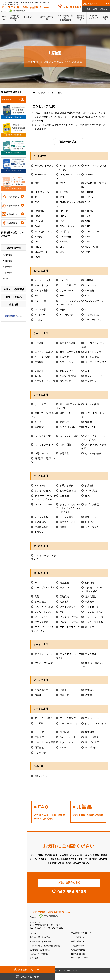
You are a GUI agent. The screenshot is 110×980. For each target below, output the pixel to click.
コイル (88, 371)
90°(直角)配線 (92, 357)
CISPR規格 (66, 237)
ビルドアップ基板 (44, 607)
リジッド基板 (92, 737)
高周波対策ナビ (78, 950)
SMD (88, 310)
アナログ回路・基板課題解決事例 (65, 18)
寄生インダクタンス (95, 352)
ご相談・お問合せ (99, 9)
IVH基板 (89, 280)
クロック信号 (67, 371)
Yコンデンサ (41, 776)
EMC (88, 202)
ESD (37, 202)
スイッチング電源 (69, 436)
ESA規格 (90, 291)
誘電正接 (64, 690)
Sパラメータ (41, 315)
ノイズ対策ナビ (78, 937)
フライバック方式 (69, 617)
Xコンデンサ (66, 315)
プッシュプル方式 (94, 612)
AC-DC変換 (40, 310)
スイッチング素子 (44, 436)
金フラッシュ (67, 362)
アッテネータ (41, 285)
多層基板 (90, 485)
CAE (87, 226)
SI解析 (38, 216)
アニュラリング (68, 285)
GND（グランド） (44, 231)
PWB (62, 183)
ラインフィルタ (68, 737)
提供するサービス (47, 18)
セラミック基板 (93, 453)
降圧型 (38, 376)
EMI (37, 296)
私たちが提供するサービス (42, 941)
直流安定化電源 (68, 491)
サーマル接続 (92, 404)
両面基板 (39, 748)
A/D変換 (89, 211)
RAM (88, 252)
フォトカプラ (92, 607)
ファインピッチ (68, 607)
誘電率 (88, 695)
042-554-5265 (72, 7)
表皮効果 (90, 602)
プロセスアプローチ (70, 627)
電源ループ (91, 517)
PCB (37, 183)
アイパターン (67, 280)
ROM (37, 257)
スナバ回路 (65, 445)
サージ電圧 (40, 404)
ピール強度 (40, 602)
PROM (38, 247)
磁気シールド (67, 413)
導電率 (63, 527)
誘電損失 (90, 690)
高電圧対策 (7, 267)
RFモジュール (42, 192)
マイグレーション (44, 654)
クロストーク (41, 371)
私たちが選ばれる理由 (15, 18)
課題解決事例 (14, 248)
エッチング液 (92, 315)
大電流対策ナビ (78, 946)
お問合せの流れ (78, 954)
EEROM (89, 197)
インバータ (40, 301)
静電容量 (64, 453)
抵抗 (87, 496)
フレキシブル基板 (94, 622)
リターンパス (67, 742)
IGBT (37, 197)
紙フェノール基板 (44, 352)
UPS (62, 252)
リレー (63, 748)
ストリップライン (44, 445)
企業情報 (14, 304)
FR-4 (88, 216)
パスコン (64, 588)
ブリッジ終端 (41, 622)
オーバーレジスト (94, 320)
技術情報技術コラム (81, 18)
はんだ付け (91, 596)
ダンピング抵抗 (43, 491)
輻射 (62, 612)
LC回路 (38, 320)
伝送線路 (90, 522)
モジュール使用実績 (39, 954)
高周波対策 (7, 255)
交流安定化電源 (68, 376)
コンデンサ (65, 381)
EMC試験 (39, 211)
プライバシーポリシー (81, 958)
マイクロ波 (91, 654)
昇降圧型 (39, 427)
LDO (62, 221)
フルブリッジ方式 (69, 622)
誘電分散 (64, 695)
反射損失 (64, 596)
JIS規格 (38, 237)
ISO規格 (89, 192)
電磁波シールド (68, 522)
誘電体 (38, 695)
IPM (62, 197)
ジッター (39, 422)
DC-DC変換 (91, 491)
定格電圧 (64, 496)
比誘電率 (64, 602)
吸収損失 (64, 357)
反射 (37, 596)
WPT (88, 237)
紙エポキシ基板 (68, 343)
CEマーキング (67, 226)
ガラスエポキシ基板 (70, 352)
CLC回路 (64, 231)
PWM (88, 242)
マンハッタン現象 (44, 663)
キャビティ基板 (43, 357)
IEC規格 (64, 192)
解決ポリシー (28, 18)
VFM (62, 247)
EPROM (64, 211)
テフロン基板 (41, 517)
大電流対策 (7, 261)
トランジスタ (92, 527)
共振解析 (39, 362)
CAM (37, 226)
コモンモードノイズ (45, 381)
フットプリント (43, 617)
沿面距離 (64, 583)
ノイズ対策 (7, 273)
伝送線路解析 (41, 527)
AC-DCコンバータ (94, 301)
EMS (62, 296)
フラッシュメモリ (94, 617)
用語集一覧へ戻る (68, 142)
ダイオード (40, 485)
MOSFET (90, 174)
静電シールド (41, 453)
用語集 (42, 93)
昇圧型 (88, 422)
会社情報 (105, 18)
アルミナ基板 (41, 291)
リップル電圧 (92, 742)
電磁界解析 (40, 522)
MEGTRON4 (91, 247)
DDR (37, 242)
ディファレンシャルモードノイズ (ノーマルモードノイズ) (69, 508)
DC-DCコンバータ (44, 505)
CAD (87, 221)
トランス (39, 532)
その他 (5, 279)
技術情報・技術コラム (40, 950)
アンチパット (67, 291)
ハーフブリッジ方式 (45, 588)
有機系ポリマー (43, 690)
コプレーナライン (94, 376)
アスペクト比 (92, 285)
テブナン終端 (92, 505)
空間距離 (90, 583)
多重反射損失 (67, 485)
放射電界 (90, 627)
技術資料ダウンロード (81, 933)
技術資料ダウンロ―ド (12, 100)
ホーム (4, 18)
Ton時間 (64, 242)
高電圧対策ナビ (78, 941)
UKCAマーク (41, 252)
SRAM (63, 216)
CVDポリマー (92, 231)
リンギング (91, 748)
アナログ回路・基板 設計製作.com (50, 912)
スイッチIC (91, 427)
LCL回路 (39, 221)
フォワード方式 (43, 612)
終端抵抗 (64, 422)
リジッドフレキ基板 (45, 742)
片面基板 (39, 343)
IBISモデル (40, 174)
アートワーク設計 (44, 280)
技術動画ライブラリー (93, 18)
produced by (25, 9)
